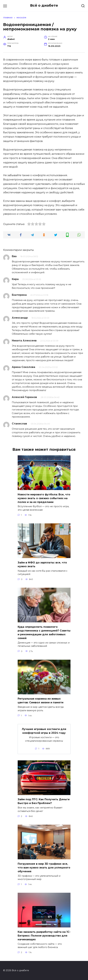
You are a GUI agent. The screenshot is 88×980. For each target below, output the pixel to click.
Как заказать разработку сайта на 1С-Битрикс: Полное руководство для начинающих (44, 935)
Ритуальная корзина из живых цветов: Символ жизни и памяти (41, 701)
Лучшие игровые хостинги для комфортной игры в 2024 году (44, 731)
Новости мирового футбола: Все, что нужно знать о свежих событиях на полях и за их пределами (44, 498)
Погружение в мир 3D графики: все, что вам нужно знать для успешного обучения (44, 867)
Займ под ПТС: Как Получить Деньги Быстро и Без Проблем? (44, 801)
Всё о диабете (44, 5)
